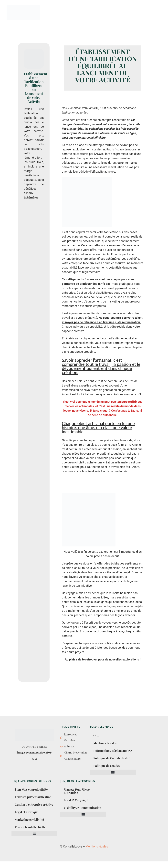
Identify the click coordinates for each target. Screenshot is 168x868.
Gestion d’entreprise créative (29, 809)
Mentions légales (97, 853)
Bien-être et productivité (31, 793)
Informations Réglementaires (104, 752)
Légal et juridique (27, 819)
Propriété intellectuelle (30, 834)
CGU (96, 736)
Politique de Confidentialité (112, 762)
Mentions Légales (105, 743)
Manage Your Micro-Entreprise (78, 794)
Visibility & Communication (83, 811)
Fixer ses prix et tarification (33, 800)
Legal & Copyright (76, 804)
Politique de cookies (107, 769)
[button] (113, 776)
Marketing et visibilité (30, 826)
